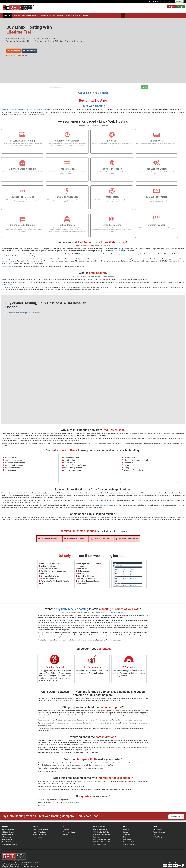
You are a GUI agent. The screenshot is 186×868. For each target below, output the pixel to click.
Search (145, 87)
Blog (125, 837)
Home (7, 15)
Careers (126, 832)
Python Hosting (7, 839)
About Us (126, 830)
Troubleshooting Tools (130, 842)
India (179, 1)
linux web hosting (105, 505)
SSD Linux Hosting (8, 832)
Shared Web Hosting (30, 15)
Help (85, 15)
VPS (60, 15)
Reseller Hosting (48, 15)
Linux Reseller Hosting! (115, 612)
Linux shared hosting (10, 287)
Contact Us (127, 834)
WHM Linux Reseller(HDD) (101, 830)
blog (45, 806)
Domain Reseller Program (40, 830)
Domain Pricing (37, 837)
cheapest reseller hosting (69, 640)
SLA (155, 834)
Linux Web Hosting (93, 106)
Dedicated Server (73, 15)
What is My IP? (128, 839)
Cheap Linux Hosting (117, 251)
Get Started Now (176, 817)
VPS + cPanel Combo (69, 832)
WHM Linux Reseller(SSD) (101, 832)
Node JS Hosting (7, 842)
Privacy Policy (158, 830)
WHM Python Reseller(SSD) (101, 839)
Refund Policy (158, 837)
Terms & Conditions (159, 832)
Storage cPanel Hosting (9, 844)
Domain (16, 15)
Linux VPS (33, 109)
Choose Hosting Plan (130, 844)
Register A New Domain (40, 832)
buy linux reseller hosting (72, 609)
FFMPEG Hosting (8, 834)
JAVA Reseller (97, 837)
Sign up (172, 7)
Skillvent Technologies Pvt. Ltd (29, 867)
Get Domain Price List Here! (93, 93)
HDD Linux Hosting (8, 830)
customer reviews (74, 803)
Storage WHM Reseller (100, 844)
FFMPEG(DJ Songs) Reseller (102, 834)
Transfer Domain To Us (39, 834)
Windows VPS (67, 834)
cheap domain (56, 441)
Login (180, 7)
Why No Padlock (35, 502)
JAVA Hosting (7, 837)
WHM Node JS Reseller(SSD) (102, 842)
